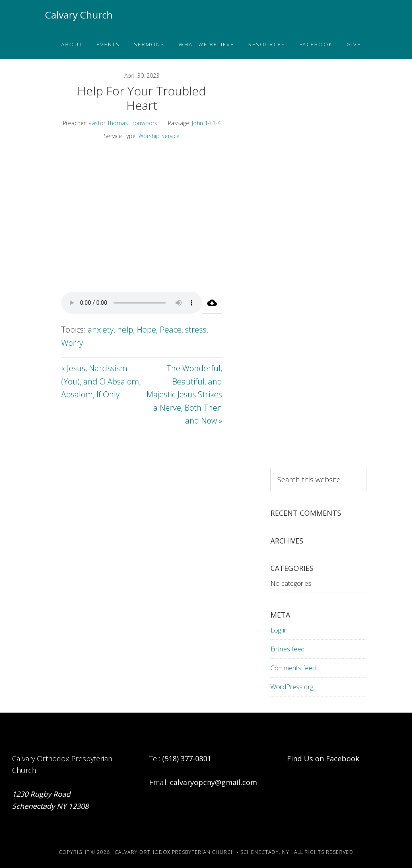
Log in (279, 630)
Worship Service (159, 136)
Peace (171, 330)
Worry (72, 343)
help (125, 330)
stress (196, 330)
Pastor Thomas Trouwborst (124, 123)
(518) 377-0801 (187, 758)
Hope (146, 330)
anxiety (101, 330)
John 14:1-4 (206, 123)
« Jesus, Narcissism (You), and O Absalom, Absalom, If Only (101, 381)
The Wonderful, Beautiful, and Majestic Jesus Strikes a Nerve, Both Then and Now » (184, 394)
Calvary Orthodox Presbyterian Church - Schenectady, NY (202, 852)
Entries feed (287, 649)
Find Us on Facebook (323, 758)
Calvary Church (79, 15)
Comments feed (293, 668)
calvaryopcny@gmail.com (213, 782)
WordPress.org (292, 687)
